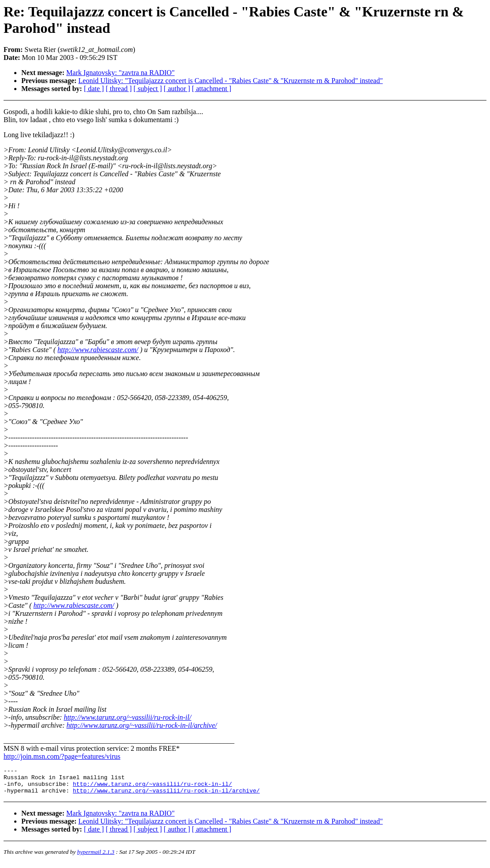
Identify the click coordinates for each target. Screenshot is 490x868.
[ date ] (94, 89)
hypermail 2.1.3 (96, 857)
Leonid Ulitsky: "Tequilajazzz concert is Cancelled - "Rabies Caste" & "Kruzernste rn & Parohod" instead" (231, 81)
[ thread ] (119, 89)
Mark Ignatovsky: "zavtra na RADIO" (120, 73)
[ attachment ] (211, 89)
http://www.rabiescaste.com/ (98, 350)
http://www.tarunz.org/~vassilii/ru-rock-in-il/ (128, 717)
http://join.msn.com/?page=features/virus (62, 756)
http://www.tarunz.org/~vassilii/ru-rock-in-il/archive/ (142, 725)
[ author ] (177, 89)
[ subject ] (148, 89)
